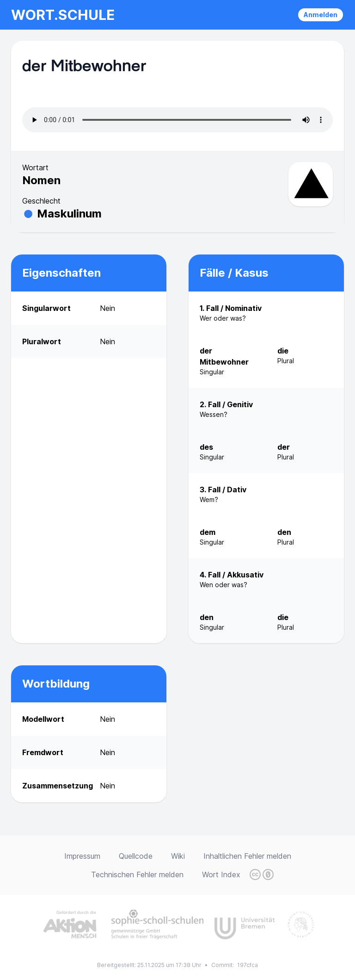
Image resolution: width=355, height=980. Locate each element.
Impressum (82, 856)
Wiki (178, 856)
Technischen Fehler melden (137, 875)
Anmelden (321, 15)
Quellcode (136, 856)
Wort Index (221, 875)
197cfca (248, 965)
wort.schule (63, 15)
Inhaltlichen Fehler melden (247, 856)
